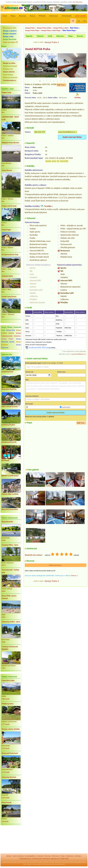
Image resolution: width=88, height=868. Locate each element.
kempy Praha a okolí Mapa (51, 30)
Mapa (13, 16)
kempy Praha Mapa (32, 30)
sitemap (78, 856)
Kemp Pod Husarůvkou (10, 509)
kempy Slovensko (10, 39)
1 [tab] (40, 81)
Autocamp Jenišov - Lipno (11, 622)
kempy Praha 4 (52, 42)
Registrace (70, 856)
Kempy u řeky (8, 36)
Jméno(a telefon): (32, 396)
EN (85, 21)
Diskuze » (74, 576)
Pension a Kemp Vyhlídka (11, 729)
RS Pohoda (5, 460)
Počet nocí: (62, 372)
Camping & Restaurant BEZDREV (10, 648)
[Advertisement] (11, 840)
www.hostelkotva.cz (67, 132)
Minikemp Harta (8, 704)
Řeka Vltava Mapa (69, 30)
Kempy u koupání (10, 34)
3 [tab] (47, 81)
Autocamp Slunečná (9, 777)
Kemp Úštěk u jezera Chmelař (9, 597)
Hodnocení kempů (10, 66)
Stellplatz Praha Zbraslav (10, 143)
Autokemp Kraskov (8, 425)
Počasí (32, 16)
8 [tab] (64, 81)
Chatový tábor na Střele (10, 494)
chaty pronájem (37, 864)
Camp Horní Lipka (8, 680)
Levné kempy (8, 75)
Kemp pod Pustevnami (10, 753)
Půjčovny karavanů (10, 77)
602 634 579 (40, 132)
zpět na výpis (39, 42)
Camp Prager (6, 230)
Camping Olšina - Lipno (10, 545)
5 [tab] (54, 81)
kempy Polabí (7, 339)
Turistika (48, 206)
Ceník (50, 36)
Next (85, 67)
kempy (9, 856)
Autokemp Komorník (9, 442)
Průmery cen (8, 69)
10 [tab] (71, 81)
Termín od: (29, 372)
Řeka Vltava (74, 28)
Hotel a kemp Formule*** (11, 406)
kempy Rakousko (60, 864)
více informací (77, 2)
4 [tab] (50, 81)
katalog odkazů (78, 862)
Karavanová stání (10, 28)
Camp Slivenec (7, 170)
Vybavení (40, 36)
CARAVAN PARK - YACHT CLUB (10, 118)
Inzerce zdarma (9, 72)
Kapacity (29, 36)
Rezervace (60, 36)
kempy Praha (30, 28)
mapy (25, 864)
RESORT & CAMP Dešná (10, 476)
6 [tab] (57, 81)
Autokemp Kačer (7, 372)
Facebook (40, 856)
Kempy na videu (9, 63)
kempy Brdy (11, 330)
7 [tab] (61, 81)
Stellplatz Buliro (7, 276)
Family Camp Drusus (9, 297)
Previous (26, 67)
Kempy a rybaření (10, 31)
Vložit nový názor (56, 565)
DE (79, 21)
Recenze (23, 16)
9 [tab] (68, 81)
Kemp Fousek (7, 803)
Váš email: (29, 404)
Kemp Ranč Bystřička (9, 389)
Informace (53, 16)
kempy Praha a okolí (61, 28)
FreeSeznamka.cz (10, 80)
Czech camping (18, 856)
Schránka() (67, 16)
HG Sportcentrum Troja (10, 255)
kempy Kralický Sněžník (11, 332)
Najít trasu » (62, 85)
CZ (73, 21)
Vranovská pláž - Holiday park (10, 571)
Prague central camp (9, 206)
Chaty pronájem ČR (10, 42)
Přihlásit (42, 16)
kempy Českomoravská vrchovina (11, 335)
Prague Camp (6, 92)
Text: (27, 380)
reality (40, 862)
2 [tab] (43, 81)
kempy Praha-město (44, 28)
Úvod (5, 16)
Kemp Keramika (7, 522)
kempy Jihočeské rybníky (11, 340)
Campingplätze (30, 856)
